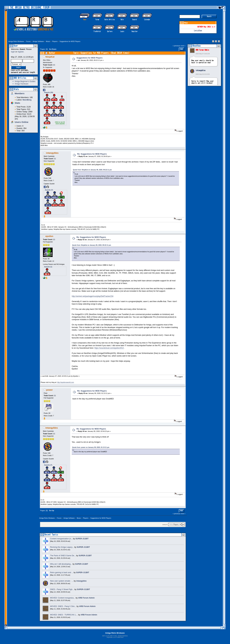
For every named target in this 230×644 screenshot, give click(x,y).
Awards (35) (49, 92)
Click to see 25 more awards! (60, 123)
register (21, 52)
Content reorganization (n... (61, 539)
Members (20, 93)
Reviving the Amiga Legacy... (62, 547)
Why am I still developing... (61, 564)
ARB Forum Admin (202, 50)
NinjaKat (50, 57)
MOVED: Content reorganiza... (63, 598)
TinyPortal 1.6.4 (111, 637)
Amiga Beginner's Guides (25, 81)
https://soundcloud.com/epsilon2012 (109, 348)
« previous (177, 46)
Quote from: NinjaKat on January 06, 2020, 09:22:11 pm (92, 170)
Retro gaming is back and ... (62, 572)
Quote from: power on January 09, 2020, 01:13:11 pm (91, 447)
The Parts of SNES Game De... (63, 556)
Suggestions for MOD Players (89, 58)
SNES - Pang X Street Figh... (62, 589)
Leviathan (198, 31)
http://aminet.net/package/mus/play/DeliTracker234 (93, 296)
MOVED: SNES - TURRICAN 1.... (64, 615)
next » (183, 46)
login (13, 52)
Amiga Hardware (22, 84)
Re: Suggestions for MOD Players (92, 154)
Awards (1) (48, 267)
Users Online (21, 122)
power (49, 390)
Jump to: (165, 525)
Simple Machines (123, 636)
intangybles (201, 70)
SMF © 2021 (113, 636)
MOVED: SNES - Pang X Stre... (63, 606)
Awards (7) (49, 190)
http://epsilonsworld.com (66, 382)
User (16, 46)
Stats (16, 89)
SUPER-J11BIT (82, 539)
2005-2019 (120, 637)
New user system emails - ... (62, 581)
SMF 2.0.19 (105, 636)
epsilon (49, 236)
